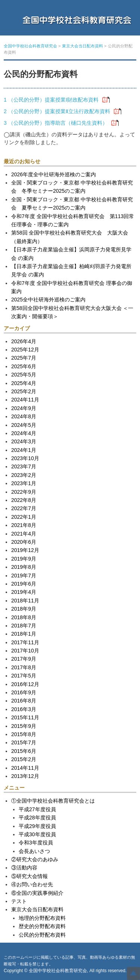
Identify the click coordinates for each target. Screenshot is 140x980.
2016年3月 (24, 709)
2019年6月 (24, 584)
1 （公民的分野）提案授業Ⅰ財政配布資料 (51, 100)
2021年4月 (24, 534)
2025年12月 (25, 350)
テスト (19, 901)
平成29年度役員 (37, 826)
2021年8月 (24, 525)
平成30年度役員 (37, 834)
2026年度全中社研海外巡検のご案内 (54, 174)
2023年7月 (24, 466)
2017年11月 (25, 642)
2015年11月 (25, 717)
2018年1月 (24, 634)
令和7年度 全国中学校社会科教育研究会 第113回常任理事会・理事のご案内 (73, 220)
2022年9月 (24, 492)
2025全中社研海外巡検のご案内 (48, 300)
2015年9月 (24, 726)
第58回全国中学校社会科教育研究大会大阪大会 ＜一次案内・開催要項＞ (72, 312)
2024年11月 (25, 400)
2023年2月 (24, 475)
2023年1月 (24, 483)
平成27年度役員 (37, 809)
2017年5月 (24, 676)
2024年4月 (24, 433)
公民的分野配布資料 (42, 935)
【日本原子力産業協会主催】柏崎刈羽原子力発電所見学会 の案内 (71, 270)
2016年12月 (25, 684)
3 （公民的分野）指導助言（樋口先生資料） (56, 123)
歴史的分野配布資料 (42, 926)
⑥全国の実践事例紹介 (37, 893)
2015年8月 (24, 734)
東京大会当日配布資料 (37, 909)
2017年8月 (24, 667)
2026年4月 (24, 341)
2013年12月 (25, 776)
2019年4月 (24, 592)
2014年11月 (25, 768)
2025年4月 (24, 383)
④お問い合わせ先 (32, 884)
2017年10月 (25, 651)
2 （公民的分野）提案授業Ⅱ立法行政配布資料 (57, 111)
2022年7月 (24, 508)
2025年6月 (24, 366)
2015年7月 (24, 742)
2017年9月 (24, 659)
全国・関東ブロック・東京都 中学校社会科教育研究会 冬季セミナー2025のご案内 (72, 187)
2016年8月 (24, 701)
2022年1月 (24, 517)
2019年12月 (25, 550)
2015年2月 (24, 759)
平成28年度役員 (37, 818)
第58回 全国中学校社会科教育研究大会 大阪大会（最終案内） (70, 237)
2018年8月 (24, 617)
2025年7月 (24, 358)
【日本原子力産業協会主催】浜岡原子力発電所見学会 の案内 (71, 254)
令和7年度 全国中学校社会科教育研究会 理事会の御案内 (72, 287)
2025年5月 (24, 375)
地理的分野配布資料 (42, 918)
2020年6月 (24, 542)
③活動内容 (24, 868)
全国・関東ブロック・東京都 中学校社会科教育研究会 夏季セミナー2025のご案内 (72, 204)
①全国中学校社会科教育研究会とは (53, 801)
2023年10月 (25, 458)
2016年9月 (24, 692)
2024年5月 (24, 425)
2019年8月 (24, 567)
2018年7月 (24, 626)
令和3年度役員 (36, 843)
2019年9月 (24, 559)
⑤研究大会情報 (29, 876)
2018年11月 (25, 601)
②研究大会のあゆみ (35, 859)
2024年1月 (24, 450)
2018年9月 (24, 609)
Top (133, 973)
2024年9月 (24, 408)
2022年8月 (24, 500)
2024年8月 (24, 416)
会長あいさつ (34, 851)
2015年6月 (24, 751)
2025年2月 (24, 391)
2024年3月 (24, 441)
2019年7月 (24, 576)
